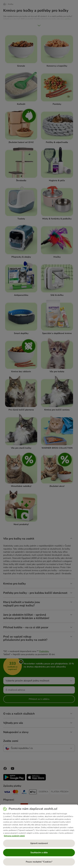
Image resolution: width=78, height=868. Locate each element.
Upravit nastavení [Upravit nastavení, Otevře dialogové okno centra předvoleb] (39, 843)
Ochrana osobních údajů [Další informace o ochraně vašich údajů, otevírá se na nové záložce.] (14, 836)
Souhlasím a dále (39, 853)
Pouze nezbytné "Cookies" (39, 862)
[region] (39, 836)
